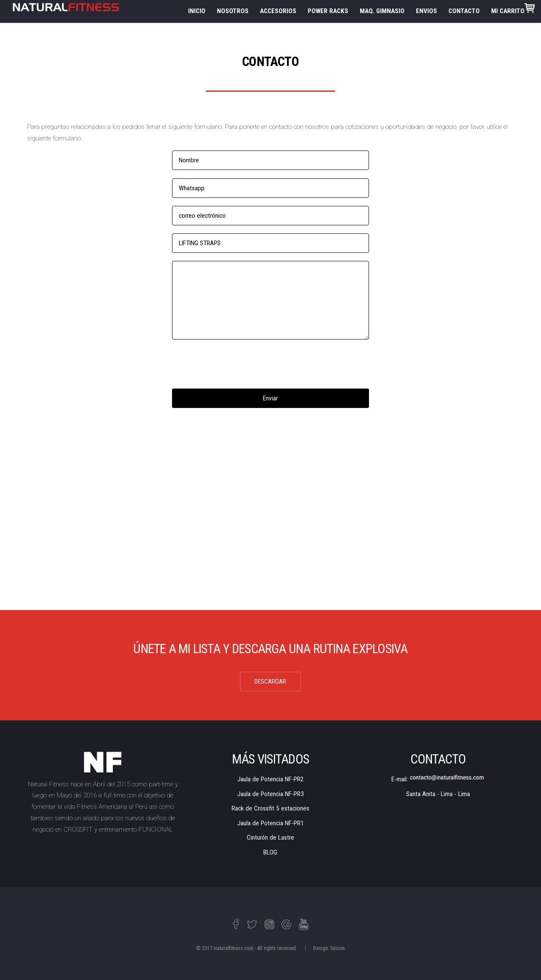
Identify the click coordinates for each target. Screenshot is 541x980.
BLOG (270, 852)
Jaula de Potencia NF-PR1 (270, 823)
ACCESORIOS (278, 11)
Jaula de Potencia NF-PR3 (270, 794)
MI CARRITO (513, 9)
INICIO (197, 11)
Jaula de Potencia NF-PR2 (270, 779)
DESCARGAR (270, 682)
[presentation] (236, 364)
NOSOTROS (233, 11)
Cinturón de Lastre (270, 838)
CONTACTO (464, 11)
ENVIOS (426, 11)
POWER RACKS (328, 11)
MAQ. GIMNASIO (382, 11)
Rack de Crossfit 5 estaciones (270, 808)
